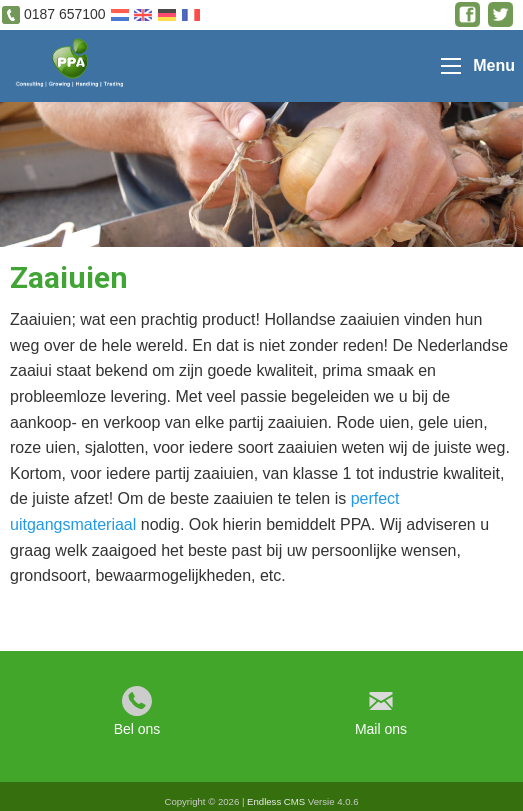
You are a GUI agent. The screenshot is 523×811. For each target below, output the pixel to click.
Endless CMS (276, 801)
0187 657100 (65, 14)
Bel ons (137, 729)
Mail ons (381, 729)
